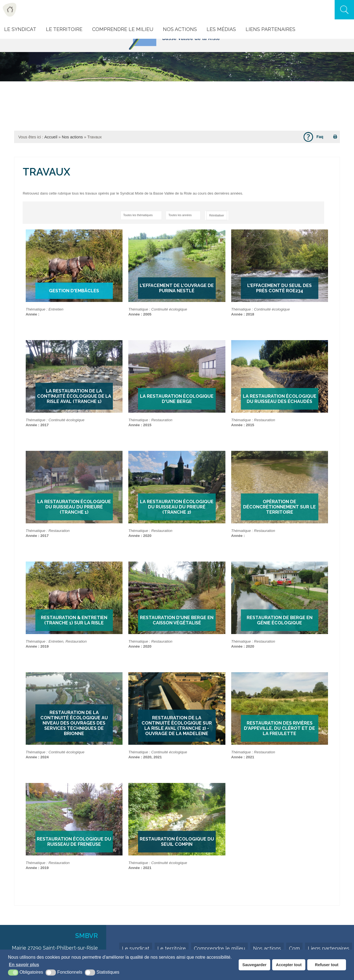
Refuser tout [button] (327, 965)
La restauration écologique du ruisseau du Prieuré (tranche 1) (74, 507)
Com (294, 948)
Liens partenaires (329, 948)
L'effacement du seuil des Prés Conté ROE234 (279, 288)
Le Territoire (64, 29)
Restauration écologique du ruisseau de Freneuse (74, 842)
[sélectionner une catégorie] (141, 215)
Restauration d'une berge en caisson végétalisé (177, 620)
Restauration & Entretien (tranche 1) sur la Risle (74, 620)
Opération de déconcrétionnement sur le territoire (279, 507)
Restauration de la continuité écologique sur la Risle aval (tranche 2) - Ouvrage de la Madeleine (177, 726)
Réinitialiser (217, 215)
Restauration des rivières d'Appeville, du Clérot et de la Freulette (279, 728)
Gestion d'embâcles (74, 291)
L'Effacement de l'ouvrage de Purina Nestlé (177, 288)
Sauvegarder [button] (254, 965)
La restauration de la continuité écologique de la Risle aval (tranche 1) (74, 396)
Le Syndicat (20, 29)
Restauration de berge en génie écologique (280, 620)
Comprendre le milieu (123, 29)
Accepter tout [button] (289, 965)
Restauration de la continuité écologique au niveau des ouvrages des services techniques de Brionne (74, 723)
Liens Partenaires (270, 29)
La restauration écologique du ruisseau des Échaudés (280, 399)
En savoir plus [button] (24, 965)
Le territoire (172, 948)
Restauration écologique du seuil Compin (177, 842)
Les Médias (221, 29)
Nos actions (180, 29)
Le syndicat (136, 948)
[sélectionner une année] (183, 215)
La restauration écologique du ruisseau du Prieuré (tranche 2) (177, 507)
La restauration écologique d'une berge (177, 399)
